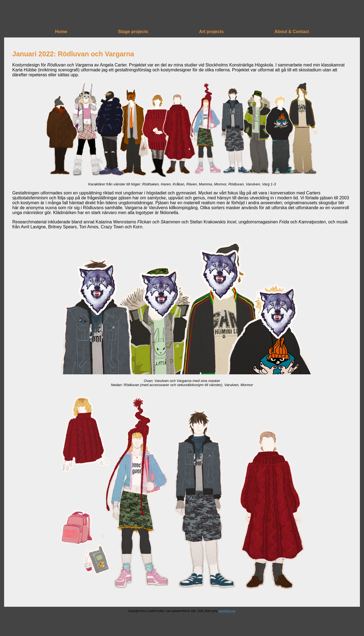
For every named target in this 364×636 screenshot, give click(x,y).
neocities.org (227, 611)
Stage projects (133, 32)
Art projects (211, 32)
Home (61, 32)
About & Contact (292, 32)
